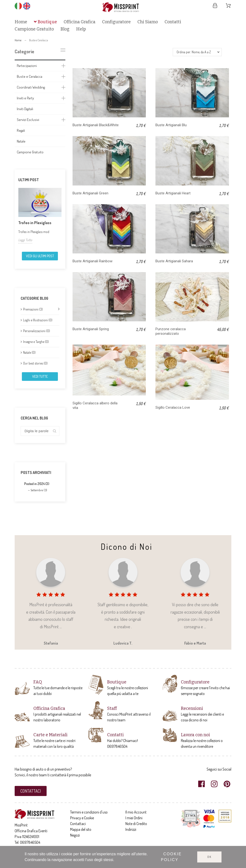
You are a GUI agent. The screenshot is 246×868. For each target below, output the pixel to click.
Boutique (117, 682)
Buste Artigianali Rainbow (92, 261)
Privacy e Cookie (82, 818)
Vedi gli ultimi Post (40, 256)
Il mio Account (136, 812)
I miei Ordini (134, 818)
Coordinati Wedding (31, 87)
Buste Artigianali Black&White (96, 125)
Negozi (75, 835)
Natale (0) (29, 352)
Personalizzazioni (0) (37, 331)
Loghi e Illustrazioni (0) (38, 320)
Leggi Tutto (25, 240)
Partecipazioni (27, 66)
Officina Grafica (49, 708)
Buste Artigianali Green (90, 193)
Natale (21, 141)
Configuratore (195, 682)
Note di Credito (136, 824)
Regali (21, 130)
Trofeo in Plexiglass (35, 223)
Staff (112, 708)
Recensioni (192, 708)
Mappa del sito (81, 829)
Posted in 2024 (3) (37, 484)
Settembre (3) (39, 490)
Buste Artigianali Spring (91, 329)
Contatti (115, 735)
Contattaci (78, 824)
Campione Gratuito (30, 152)
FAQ (38, 682)
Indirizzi (131, 829)
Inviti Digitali (25, 109)
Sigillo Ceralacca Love (173, 407)
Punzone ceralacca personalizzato (171, 331)
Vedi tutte (40, 376)
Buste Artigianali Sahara (174, 261)
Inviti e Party (25, 98)
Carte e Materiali (50, 735)
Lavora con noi (195, 735)
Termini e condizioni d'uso (89, 812)
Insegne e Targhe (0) (36, 342)
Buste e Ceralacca (30, 76)
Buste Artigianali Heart (173, 193)
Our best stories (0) (35, 363)
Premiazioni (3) (33, 309)
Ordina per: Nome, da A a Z (194, 52)
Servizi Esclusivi (28, 120)
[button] (31, 791)
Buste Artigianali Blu (171, 125)
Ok (209, 857)
